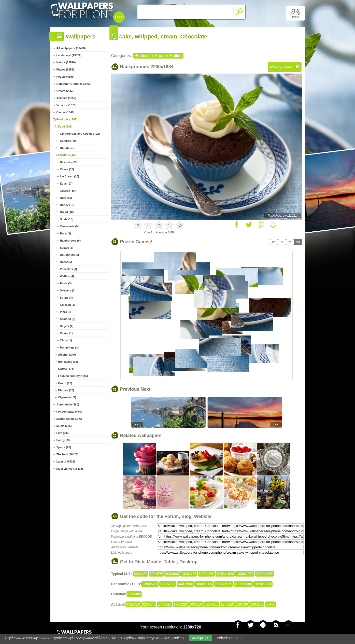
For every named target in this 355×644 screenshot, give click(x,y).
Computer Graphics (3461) (74, 84)
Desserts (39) (69, 162)
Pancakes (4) (69, 269)
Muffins (176, 56)
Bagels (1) (67, 326)
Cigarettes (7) (67, 397)
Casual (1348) (66, 112)
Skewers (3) (68, 290)
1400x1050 (245, 574)
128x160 (212, 604)
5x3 (290, 242)
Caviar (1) (66, 333)
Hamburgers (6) (70, 241)
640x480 (141, 574)
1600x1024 (204, 584)
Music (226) (64, 426)
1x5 (274, 242)
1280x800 (168, 584)
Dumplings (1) (69, 347)
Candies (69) (68, 141)
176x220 (180, 604)
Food (160, 56)
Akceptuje (200, 638)
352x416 (133, 604)
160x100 (196, 604)
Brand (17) (65, 383)
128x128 (227, 604)
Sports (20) (64, 447)
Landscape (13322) (69, 55)
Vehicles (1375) (67, 105)
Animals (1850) (66, 98)
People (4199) (66, 77)
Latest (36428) (66, 461)
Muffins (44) (68, 155)
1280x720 (150, 584)
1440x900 (185, 584)
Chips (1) (66, 340)
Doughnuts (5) (70, 255)
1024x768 (189, 574)
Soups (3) (66, 298)
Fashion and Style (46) (73, 376)
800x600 (172, 574)
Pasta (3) (66, 283)
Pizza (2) (66, 312)
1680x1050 (224, 584)
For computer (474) (69, 412)
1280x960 (206, 574)
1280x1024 (225, 574)
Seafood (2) (68, 319)
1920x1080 (243, 584)
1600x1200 (265, 574)
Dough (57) (67, 148)
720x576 (157, 574)
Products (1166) (67, 119)
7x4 (298, 242)
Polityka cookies (230, 638)
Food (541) (65, 127)
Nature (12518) (66, 62)
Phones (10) (66, 390)
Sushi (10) (67, 219)
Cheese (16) (68, 191)
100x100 (257, 604)
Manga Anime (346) (69, 419)
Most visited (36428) (70, 469)
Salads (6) (67, 248)
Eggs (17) (66, 184)
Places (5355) (65, 69)
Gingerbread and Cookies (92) (80, 134)
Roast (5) (66, 262)
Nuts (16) (66, 198)
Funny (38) (64, 440)
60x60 (271, 604)
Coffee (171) (66, 369)
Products (142, 56)
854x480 (134, 594)
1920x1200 (263, 584)
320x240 (149, 604)
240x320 (164, 604)
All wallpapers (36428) (71, 48)
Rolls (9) (66, 233)
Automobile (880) (68, 404)
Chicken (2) (68, 305)
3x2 (282, 242)
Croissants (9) (69, 226)
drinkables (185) (69, 362)
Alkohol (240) (67, 355)
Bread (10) (67, 212)
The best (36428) (67, 454)
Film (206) (63, 433)
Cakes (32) (67, 169)
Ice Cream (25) (70, 176)
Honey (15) (67, 205)
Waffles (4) (67, 276)
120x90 (242, 604)
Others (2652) (65, 91)
